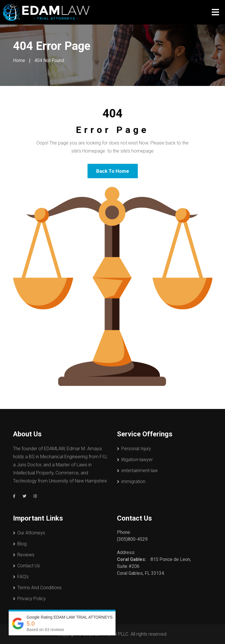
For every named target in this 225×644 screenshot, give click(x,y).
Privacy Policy (32, 599)
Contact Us (29, 566)
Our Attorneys (31, 533)
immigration (133, 481)
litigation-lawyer (137, 460)
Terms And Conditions (39, 588)
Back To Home (113, 171)
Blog (22, 544)
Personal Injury (136, 449)
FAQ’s (23, 577)
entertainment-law (140, 471)
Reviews (26, 555)
